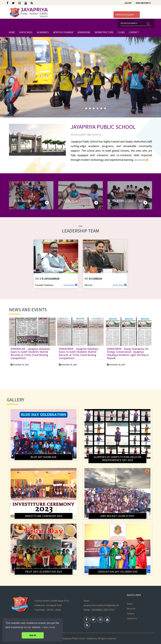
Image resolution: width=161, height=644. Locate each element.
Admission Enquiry (127, 15)
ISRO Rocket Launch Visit (117, 516)
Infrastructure (104, 32)
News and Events (143, 3)
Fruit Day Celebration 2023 (44, 572)
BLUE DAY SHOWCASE (44, 457)
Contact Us (132, 618)
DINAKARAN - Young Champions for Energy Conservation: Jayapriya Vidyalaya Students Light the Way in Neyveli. (128, 353)
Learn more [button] (49, 627)
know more (71, 285)
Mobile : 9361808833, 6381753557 (99, 610)
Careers (131, 613)
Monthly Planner (63, 32)
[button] (82, 108)
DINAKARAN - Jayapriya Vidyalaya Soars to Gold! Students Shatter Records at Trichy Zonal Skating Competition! (79, 353)
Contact (134, 32)
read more (141, 160)
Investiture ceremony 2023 (44, 516)
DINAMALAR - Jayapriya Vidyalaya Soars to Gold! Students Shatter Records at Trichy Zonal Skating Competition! (30, 353)
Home (12, 32)
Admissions (84, 32)
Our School (26, 32)
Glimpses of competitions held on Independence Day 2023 (117, 459)
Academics (43, 32)
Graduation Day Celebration (117, 572)
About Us (131, 609)
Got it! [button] (33, 635)
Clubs (121, 32)
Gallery (128, 3)
